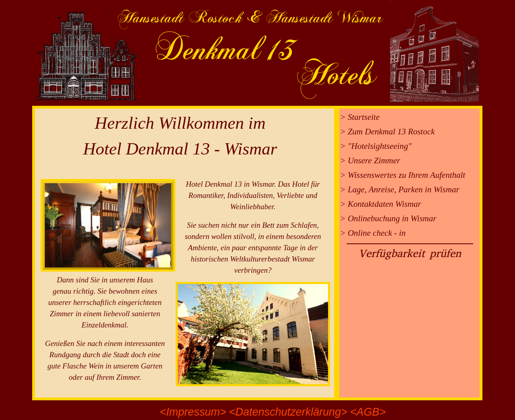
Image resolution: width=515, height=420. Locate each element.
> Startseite (360, 117)
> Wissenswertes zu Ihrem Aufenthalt (403, 175)
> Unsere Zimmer (370, 161)
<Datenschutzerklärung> (288, 412)
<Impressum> (193, 412)
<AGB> (368, 412)
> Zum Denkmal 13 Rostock (388, 132)
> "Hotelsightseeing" (376, 146)
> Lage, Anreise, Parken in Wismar (400, 189)
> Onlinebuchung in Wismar (388, 218)
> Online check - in (373, 233)
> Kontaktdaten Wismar (381, 204)
